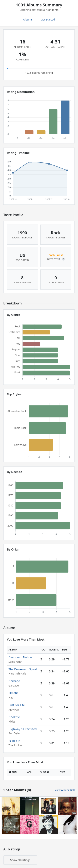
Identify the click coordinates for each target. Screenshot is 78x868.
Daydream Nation (20, 657)
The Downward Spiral (23, 669)
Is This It (14, 741)
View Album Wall (65, 790)
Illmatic (13, 693)
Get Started (48, 19)
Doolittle (14, 717)
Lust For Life (17, 705)
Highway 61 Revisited (23, 729)
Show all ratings (20, 860)
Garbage (14, 681)
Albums (28, 19)
